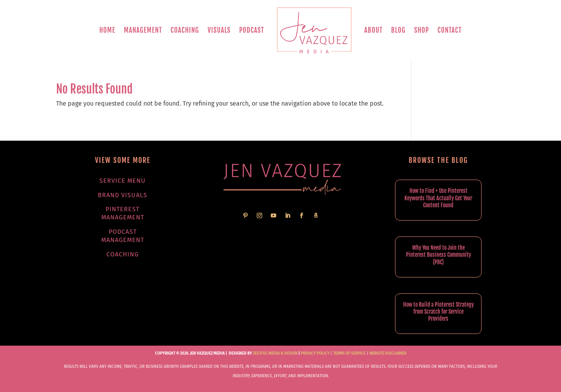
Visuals (219, 30)
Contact (450, 30)
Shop (422, 30)
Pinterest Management (123, 213)
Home (107, 30)
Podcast (252, 30)
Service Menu (123, 181)
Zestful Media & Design (275, 353)
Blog (398, 30)
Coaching (185, 30)
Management (143, 30)
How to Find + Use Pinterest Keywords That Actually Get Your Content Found (438, 198)
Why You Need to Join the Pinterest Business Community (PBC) (438, 255)
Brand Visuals (123, 195)
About (373, 30)
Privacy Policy (315, 353)
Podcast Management (123, 236)
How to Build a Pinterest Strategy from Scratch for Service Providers (438, 312)
